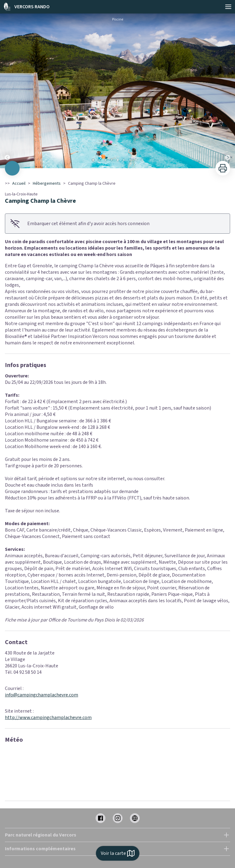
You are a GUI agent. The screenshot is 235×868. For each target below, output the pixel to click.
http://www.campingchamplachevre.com (48, 718)
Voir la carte (118, 853)
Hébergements (47, 184)
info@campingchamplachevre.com (42, 695)
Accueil (19, 184)
